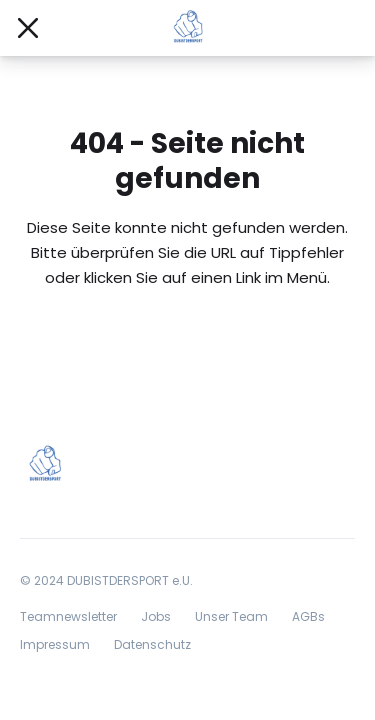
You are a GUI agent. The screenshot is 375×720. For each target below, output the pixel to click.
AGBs (308, 616)
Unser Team (231, 616)
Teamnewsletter (68, 616)
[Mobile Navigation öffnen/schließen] (28, 28)
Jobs (156, 616)
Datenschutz (152, 644)
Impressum (55, 644)
